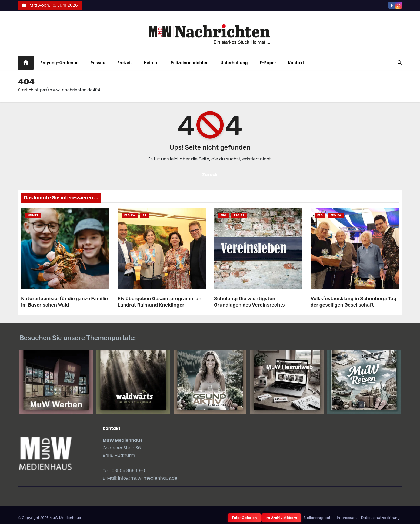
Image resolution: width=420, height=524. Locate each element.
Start (23, 90)
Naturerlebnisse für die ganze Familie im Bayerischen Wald (64, 302)
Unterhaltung (234, 63)
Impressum (347, 518)
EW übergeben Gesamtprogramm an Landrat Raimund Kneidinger (160, 302)
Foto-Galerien (244, 518)
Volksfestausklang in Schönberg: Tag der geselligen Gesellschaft (354, 302)
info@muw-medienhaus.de (148, 478)
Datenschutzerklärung (380, 518)
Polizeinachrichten (190, 63)
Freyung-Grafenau (60, 63)
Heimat (151, 63)
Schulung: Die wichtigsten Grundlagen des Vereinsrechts (249, 302)
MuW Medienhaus (65, 518)
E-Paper (268, 63)
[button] (400, 63)
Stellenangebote (318, 518)
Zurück (210, 175)
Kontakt (296, 63)
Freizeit (125, 63)
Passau (98, 63)
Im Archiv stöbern (281, 518)
